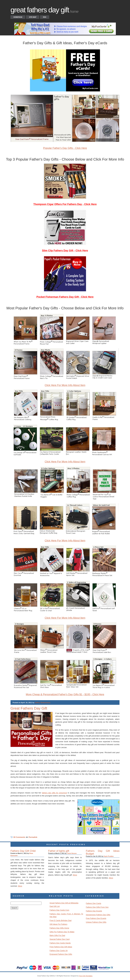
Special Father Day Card (60, 939)
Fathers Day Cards (94, 903)
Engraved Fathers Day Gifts (61, 954)
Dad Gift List (55, 906)
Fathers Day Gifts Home (59, 928)
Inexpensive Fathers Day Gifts (98, 915)
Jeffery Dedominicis (43, 702)
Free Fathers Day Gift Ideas (61, 947)
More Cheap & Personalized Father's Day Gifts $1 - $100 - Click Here (65, 694)
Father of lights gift (59, 851)
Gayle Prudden (109, 856)
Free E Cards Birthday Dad (61, 920)
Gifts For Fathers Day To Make (62, 932)
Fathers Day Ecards (94, 911)
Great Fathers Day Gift (29, 708)
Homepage (18, 17)
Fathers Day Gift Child (23, 851)
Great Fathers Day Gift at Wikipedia (64, 903)
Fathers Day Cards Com (59, 910)
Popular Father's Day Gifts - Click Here (65, 148)
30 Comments (19, 837)
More (20, 886)
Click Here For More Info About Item (65, 385)
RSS (45, 17)
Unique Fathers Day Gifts (96, 922)
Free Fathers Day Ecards (96, 918)
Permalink (33, 837)
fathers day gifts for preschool (54, 793)
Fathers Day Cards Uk (59, 951)
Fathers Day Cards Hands (60, 943)
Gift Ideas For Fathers (58, 924)
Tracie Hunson (72, 853)
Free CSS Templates (86, 976)
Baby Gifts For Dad (57, 935)
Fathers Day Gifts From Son (97, 907)
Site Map (33, 17)
